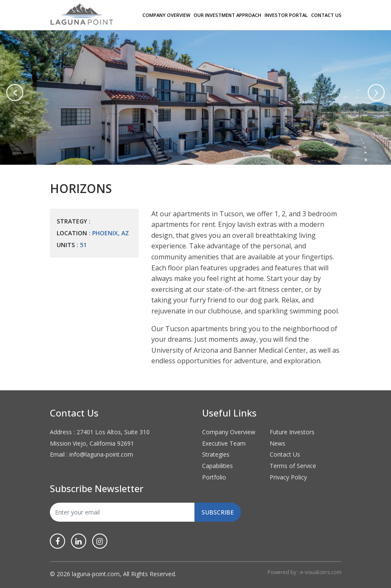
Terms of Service (293, 466)
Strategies (216, 454)
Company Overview (166, 15)
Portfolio (214, 477)
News (278, 443)
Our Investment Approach (227, 15)
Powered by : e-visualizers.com (305, 572)
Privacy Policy (288, 477)
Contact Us (326, 15)
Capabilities (217, 466)
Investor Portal (286, 15)
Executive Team (224, 443)
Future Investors (292, 432)
